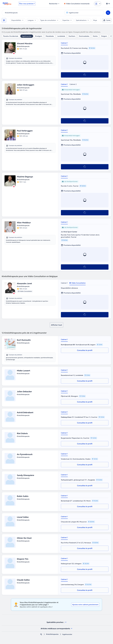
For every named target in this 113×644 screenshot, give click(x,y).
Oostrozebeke (84, 36)
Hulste (95, 36)
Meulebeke (50, 36)
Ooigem (104, 36)
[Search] (108, 13)
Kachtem (72, 36)
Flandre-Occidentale (11, 36)
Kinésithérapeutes (52, 634)
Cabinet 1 (64, 43)
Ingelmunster (27, 36)
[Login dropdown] (98, 4)
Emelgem (39, 36)
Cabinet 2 (73, 84)
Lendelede (61, 36)
